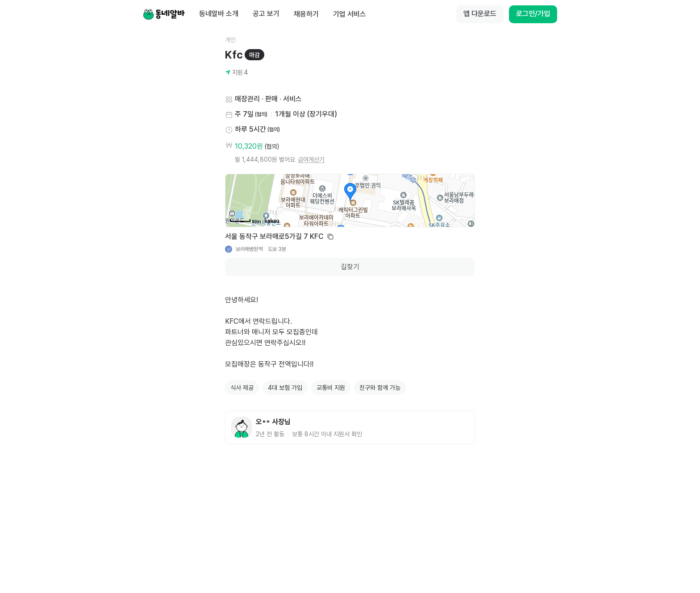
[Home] (164, 14)
